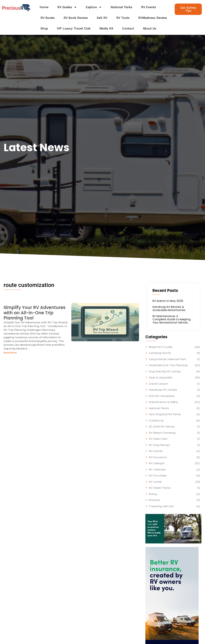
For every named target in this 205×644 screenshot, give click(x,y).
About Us (150, 28)
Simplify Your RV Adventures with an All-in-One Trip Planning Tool (35, 313)
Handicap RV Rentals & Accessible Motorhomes (169, 309)
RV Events (149, 7)
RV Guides (67, 7)
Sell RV (102, 18)
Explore (94, 7)
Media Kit (106, 28)
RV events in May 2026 (168, 301)
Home (44, 7)
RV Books (48, 18)
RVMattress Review (153, 18)
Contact (128, 28)
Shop (44, 28)
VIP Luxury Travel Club (74, 28)
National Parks (121, 7)
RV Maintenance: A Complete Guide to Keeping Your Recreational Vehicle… (172, 319)
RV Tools (123, 18)
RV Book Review (76, 18)
